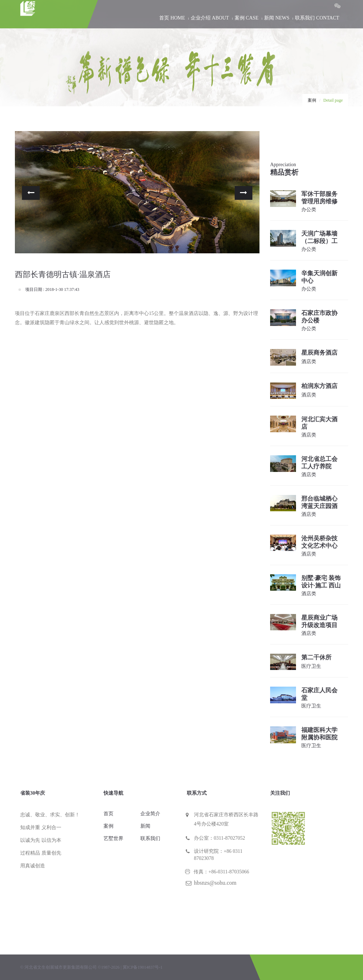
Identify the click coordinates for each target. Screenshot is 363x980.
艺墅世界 (113, 838)
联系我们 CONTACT (317, 18)
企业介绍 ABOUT (210, 18)
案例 (312, 100)
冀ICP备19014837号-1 (143, 967)
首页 (108, 814)
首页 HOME (172, 18)
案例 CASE (247, 18)
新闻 (145, 826)
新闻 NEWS (277, 18)
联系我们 (150, 838)
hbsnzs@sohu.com (215, 883)
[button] (31, 193)
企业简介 (150, 814)
